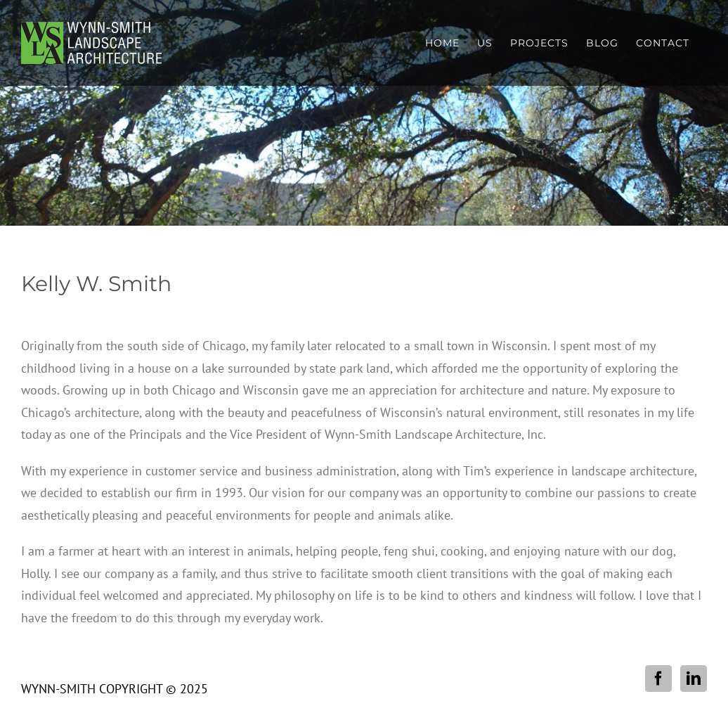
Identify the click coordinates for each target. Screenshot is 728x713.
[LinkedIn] (694, 679)
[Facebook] (658, 679)
